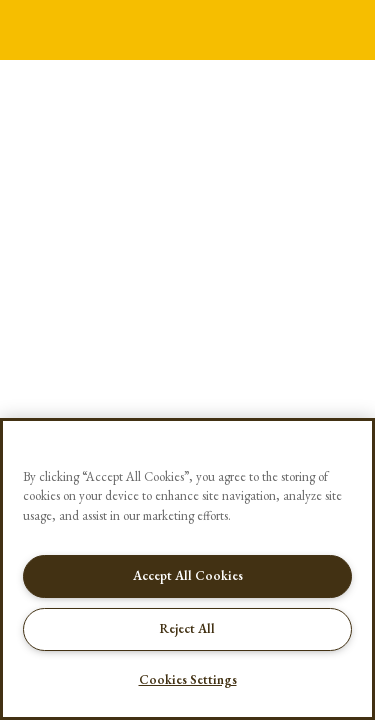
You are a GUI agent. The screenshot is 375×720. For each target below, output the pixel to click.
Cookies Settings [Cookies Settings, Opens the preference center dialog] (188, 679)
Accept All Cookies (188, 575)
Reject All (187, 628)
